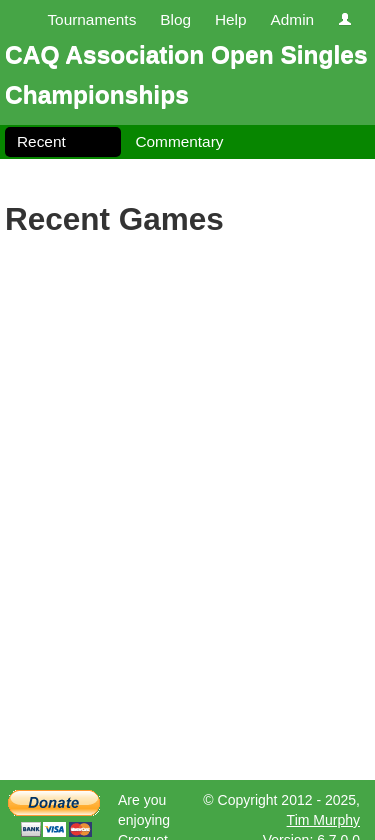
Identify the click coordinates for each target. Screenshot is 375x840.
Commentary (179, 141)
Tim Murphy (323, 820)
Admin (292, 19)
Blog (175, 19)
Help (231, 19)
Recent (41, 141)
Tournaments (91, 19)
